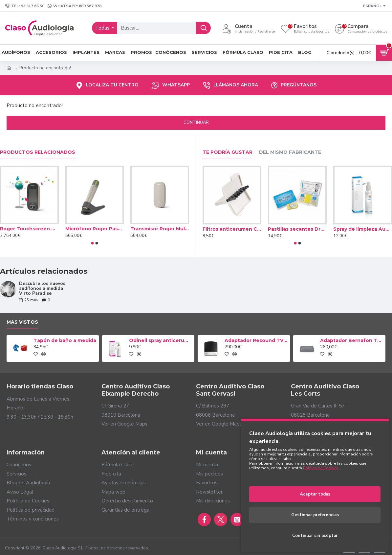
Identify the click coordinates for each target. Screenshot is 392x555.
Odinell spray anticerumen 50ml (161, 340)
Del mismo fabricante (290, 152)
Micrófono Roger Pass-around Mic (95, 229)
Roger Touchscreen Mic (29, 229)
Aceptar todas (315, 494)
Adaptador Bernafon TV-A (352, 340)
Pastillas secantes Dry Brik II (297, 229)
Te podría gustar (228, 152)
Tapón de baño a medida (65, 340)
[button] (93, 243)
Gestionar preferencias (315, 515)
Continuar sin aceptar (315, 536)
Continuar (196, 123)
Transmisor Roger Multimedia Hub (160, 229)
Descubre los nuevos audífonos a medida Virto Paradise (42, 289)
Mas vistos (22, 322)
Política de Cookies (321, 468)
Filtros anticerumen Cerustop (232, 229)
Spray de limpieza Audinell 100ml (363, 229)
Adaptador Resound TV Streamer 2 (256, 340)
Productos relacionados (38, 152)
